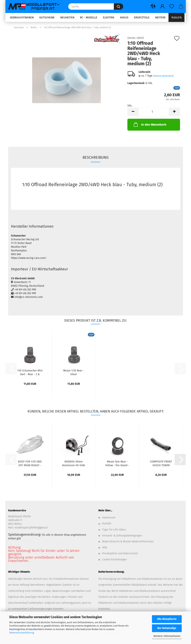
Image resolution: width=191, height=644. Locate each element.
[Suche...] (118, 7)
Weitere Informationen (167, 636)
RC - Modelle (89, 17)
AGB (104, 547)
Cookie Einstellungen (114, 560)
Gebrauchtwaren (22, 17)
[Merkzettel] (172, 7)
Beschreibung (96, 157)
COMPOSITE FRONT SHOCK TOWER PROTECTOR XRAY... (161, 463)
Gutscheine (47, 17)
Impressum (109, 518)
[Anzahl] (154, 112)
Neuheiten (67, 17)
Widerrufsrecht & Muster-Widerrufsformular (128, 542)
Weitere (160, 17)
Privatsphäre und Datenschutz (120, 553)
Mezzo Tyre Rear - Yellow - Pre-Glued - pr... (117, 463)
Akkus (124, 17)
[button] (153, 7)
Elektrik (109, 17)
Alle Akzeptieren (167, 619)
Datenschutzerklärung (22, 633)
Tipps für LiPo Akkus (114, 530)
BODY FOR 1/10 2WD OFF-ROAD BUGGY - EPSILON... (30, 463)
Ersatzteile (142, 17)
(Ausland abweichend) (163, 76)
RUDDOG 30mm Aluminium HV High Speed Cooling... (74, 463)
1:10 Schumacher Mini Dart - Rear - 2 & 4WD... (30, 372)
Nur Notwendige (167, 628)
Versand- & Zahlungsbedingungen (122, 536)
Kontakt (107, 524)
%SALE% (176, 17)
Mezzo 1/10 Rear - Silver (74, 372)
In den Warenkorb (150, 124)
